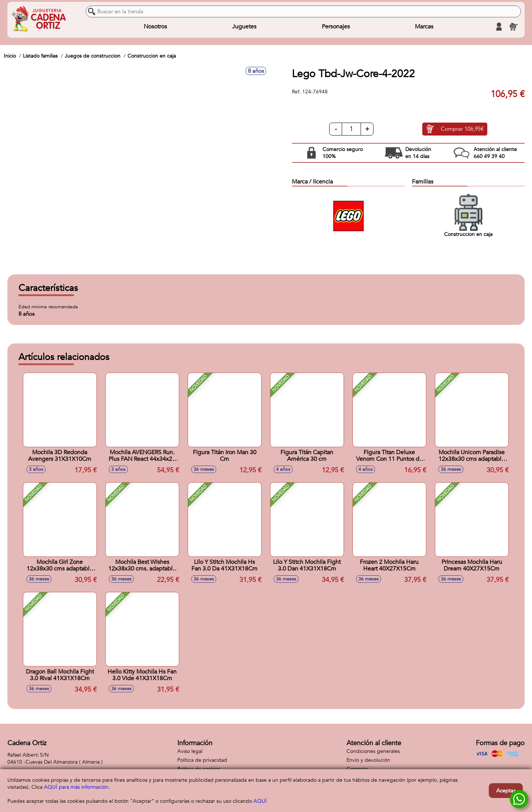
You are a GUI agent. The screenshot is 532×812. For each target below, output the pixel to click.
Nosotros (155, 27)
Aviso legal (190, 751)
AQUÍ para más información (76, 787)
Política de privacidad (202, 760)
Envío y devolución (368, 760)
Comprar (462, 129)
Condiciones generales (373, 751)
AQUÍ (260, 801)
